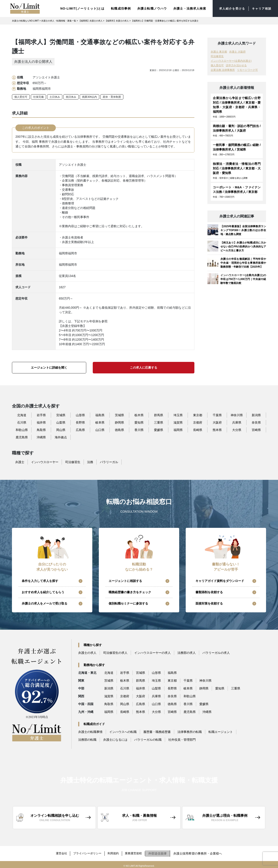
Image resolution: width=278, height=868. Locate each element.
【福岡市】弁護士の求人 (117, 20)
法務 (90, 461)
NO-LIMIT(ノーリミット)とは (79, 8)
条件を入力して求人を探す (40, 580)
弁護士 (20, 461)
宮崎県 (256, 429)
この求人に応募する (144, 366)
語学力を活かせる (236, 65)
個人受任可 (21, 96)
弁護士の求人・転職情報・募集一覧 (59, 20)
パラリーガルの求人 (216, 652)
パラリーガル (109, 461)
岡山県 (61, 429)
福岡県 (178, 429)
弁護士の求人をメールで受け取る (45, 603)
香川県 (139, 429)
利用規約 (114, 851)
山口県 (100, 429)
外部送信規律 (161, 851)
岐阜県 (100, 421)
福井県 (41, 421)
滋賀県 (178, 421)
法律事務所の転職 (190, 731)
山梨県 (61, 421)
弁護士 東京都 (219, 51)
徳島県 (119, 429)
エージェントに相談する (125, 580)
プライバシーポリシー (86, 851)
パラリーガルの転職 (148, 739)
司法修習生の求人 (115, 652)
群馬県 (159, 414)
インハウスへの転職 (123, 731)
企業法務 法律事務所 (223, 69)
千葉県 (217, 414)
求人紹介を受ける (230, 8)
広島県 (80, 429)
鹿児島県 (22, 436)
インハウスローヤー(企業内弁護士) (231, 60)
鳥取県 (41, 429)
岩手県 (41, 414)
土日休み (55, 96)
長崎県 (198, 429)
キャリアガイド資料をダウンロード (220, 580)
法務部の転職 (87, 739)
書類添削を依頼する (209, 591)
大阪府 (217, 421)
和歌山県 (22, 429)
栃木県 (139, 414)
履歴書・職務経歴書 (157, 731)
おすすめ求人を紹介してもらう (43, 591)
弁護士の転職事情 (90, 731)
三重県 (159, 421)
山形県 (80, 414)
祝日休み (71, 96)
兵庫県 (237, 421)
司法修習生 (217, 55)
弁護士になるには (115, 739)
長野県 (80, 421)
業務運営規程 (136, 851)
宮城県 (61, 414)
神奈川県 (237, 414)
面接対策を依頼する (209, 603)
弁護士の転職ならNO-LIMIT (25, 20)
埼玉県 (178, 414)
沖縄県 (41, 436)
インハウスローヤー (45, 461)
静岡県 (119, 421)
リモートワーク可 (247, 69)
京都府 (198, 421)
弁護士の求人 (87, 652)
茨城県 (119, 414)
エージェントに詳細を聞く (49, 366)
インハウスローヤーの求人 (152, 652)
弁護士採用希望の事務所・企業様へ (202, 851)
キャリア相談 (261, 8)
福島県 (100, 414)
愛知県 (139, 421)
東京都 (198, 414)
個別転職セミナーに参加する (128, 603)
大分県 (237, 429)
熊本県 (217, 429)
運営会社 (58, 851)
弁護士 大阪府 (237, 51)
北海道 (22, 414)
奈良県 (256, 421)
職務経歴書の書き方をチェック (130, 591)
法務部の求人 (187, 652)
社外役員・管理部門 (182, 739)
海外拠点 (61, 436)
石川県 (22, 421)
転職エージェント (221, 731)
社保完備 (38, 96)
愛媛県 (159, 429)
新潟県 (256, 414)
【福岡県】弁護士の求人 (91, 20)
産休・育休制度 (112, 96)
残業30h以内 (89, 96)
